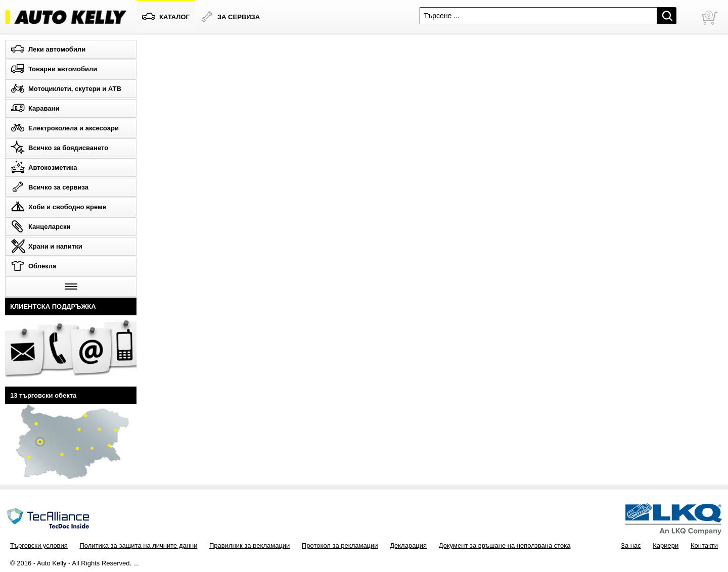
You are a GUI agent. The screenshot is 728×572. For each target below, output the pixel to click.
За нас (631, 545)
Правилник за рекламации (249, 545)
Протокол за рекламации (340, 545)
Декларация (408, 545)
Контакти (704, 545)
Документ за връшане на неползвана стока (505, 545)
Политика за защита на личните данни (138, 545)
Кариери (666, 545)
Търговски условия (39, 545)
